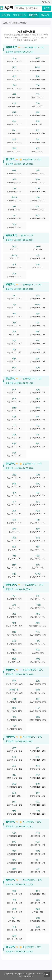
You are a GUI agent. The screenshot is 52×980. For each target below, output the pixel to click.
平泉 (14, 726)
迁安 (14, 224)
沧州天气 (10, 737)
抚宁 (38, 255)
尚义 (38, 632)
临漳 (38, 314)
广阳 (38, 833)
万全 (14, 614)
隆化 (14, 708)
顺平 (38, 547)
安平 (14, 918)
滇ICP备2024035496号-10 (38, 974)
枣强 (14, 900)
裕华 (14, 76)
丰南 (14, 188)
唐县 (14, 511)
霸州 (14, 869)
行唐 (14, 103)
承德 (38, 690)
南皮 (14, 784)
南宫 (38, 444)
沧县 (14, 757)
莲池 (38, 475)
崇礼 (38, 614)
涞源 (38, 520)
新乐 (38, 148)
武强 (14, 909)
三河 (38, 869)
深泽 (38, 112)
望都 (14, 529)
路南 (14, 170)
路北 (38, 170)
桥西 (38, 58)
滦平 (38, 699)
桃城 (14, 891)
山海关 (38, 246)
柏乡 (38, 399)
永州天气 (46, 2)
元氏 (38, 130)
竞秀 (14, 475)
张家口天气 (11, 585)
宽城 (14, 717)
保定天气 (10, 464)
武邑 (38, 900)
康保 (38, 623)
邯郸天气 (10, 284)
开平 (38, 179)
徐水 (14, 493)
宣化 (14, 605)
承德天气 (10, 670)
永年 (14, 314)
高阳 (38, 511)
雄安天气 (10, 947)
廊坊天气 (10, 822)
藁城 (38, 76)
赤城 (38, 659)
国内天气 (33, 15)
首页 (5, 23)
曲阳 (38, 538)
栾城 (38, 85)
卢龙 (14, 273)
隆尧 (14, 408)
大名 (38, 323)
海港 (14, 246)
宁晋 (38, 408)
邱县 (38, 341)
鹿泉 (14, 85)
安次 (14, 833)
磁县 (38, 332)
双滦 (38, 681)
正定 (38, 94)
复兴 (14, 305)
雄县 (38, 556)
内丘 (14, 399)
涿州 (14, 565)
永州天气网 (9, 974)
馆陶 (14, 359)
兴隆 (14, 699)
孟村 (38, 793)
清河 (38, 435)
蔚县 (14, 641)
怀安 (14, 650)
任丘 (38, 802)
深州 (14, 936)
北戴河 (14, 255)
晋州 (14, 148)
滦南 (38, 197)
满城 (14, 484)
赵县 (14, 139)
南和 (14, 390)
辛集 (38, 139)
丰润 (38, 188)
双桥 (14, 681)
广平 (38, 350)
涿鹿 (14, 659)
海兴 (38, 766)
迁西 (38, 206)
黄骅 (14, 811)
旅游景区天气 (20, 15)
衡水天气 (10, 880)
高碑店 (38, 574)
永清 (38, 842)
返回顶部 (47, 974)
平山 (14, 130)
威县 (14, 435)
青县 (38, 757)
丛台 (38, 295)
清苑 (38, 484)
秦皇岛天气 (11, 235)
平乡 (38, 426)
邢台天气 (10, 379)
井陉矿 (38, 67)
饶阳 (38, 909)
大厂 (38, 860)
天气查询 (47, 9)
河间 (38, 811)
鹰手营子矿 (14, 690)
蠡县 (14, 547)
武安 (38, 368)
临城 (38, 390)
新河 (38, 417)
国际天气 (45, 15)
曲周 (14, 368)
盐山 (14, 775)
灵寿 (38, 103)
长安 (14, 58)
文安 (14, 860)
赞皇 (14, 121)
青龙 (14, 264)
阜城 (38, 927)
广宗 (14, 426)
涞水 (38, 493)
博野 (14, 556)
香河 (14, 851)
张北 (14, 623)
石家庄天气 (11, 47)
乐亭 (14, 206)
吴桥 (38, 784)
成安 (14, 323)
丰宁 (38, 708)
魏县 (38, 359)
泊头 (14, 802)
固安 (14, 842)
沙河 (14, 453)
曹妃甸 (14, 197)
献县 (14, 793)
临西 (14, 444)
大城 (38, 851)
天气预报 (6, 15)
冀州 (38, 891)
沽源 (14, 632)
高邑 (14, 112)
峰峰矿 (38, 305)
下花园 (38, 605)
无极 (38, 121)
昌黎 (38, 264)
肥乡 (14, 341)
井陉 (14, 94)
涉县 (14, 332)
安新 (38, 529)
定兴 (38, 502)
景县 (14, 927)
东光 (14, 766)
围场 (38, 717)
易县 (14, 538)
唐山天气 (10, 159)
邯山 (14, 295)
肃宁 (38, 775)
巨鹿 (14, 417)
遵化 (38, 215)
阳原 (38, 641)
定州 (38, 565)
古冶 (14, 179)
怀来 (38, 650)
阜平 (14, 502)
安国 (14, 574)
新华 (14, 67)
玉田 (14, 215)
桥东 (14, 596)
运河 (38, 748)
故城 (38, 918)
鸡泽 (14, 350)
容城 (14, 520)
